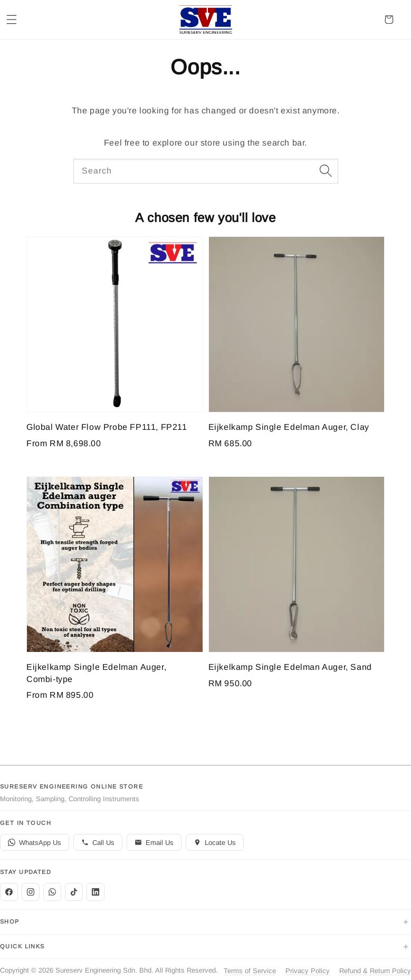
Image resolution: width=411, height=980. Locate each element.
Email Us (154, 843)
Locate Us (215, 843)
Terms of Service (250, 971)
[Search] (326, 171)
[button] (12, 20)
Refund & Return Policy (375, 971)
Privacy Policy (308, 971)
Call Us (98, 843)
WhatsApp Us (35, 843)
